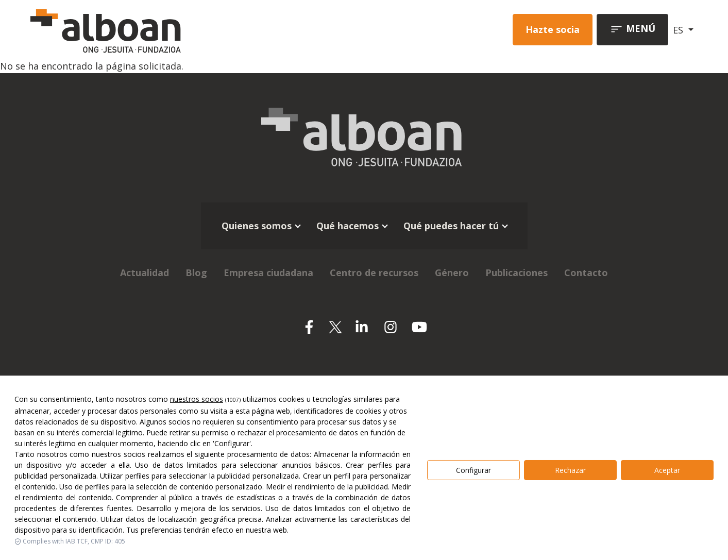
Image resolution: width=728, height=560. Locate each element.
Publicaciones (517, 273)
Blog (196, 273)
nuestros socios (197, 489)
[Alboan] (160, 30)
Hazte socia (553, 29)
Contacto (586, 273)
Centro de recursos (374, 273)
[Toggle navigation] (632, 30)
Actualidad (145, 273)
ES (679, 30)
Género (452, 273)
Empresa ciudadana (268, 273)
